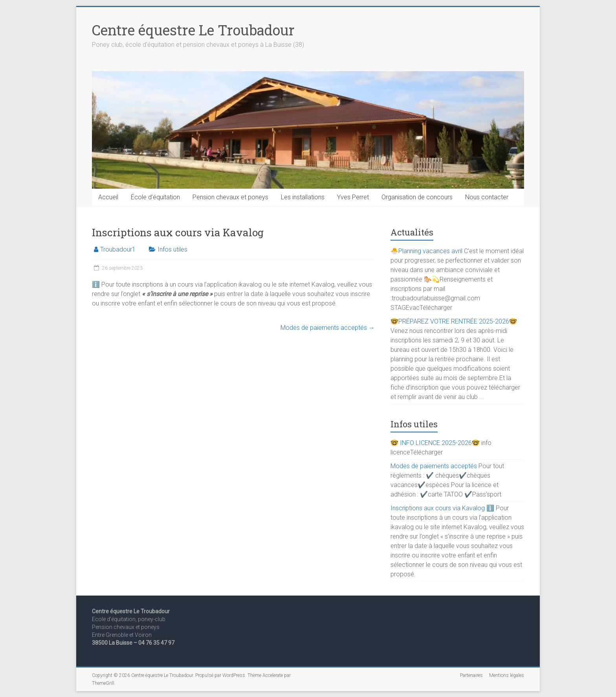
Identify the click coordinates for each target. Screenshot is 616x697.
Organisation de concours (417, 197)
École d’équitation (155, 197)
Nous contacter (487, 197)
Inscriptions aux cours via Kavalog (438, 508)
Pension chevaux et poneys (230, 197)
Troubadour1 (118, 249)
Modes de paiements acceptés (328, 328)
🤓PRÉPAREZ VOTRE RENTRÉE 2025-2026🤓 (454, 321)
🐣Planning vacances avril (426, 251)
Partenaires (471, 675)
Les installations (303, 197)
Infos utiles (172, 249)
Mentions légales (507, 675)
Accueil (108, 197)
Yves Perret (353, 197)
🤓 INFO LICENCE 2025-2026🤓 (435, 443)
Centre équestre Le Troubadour (193, 30)
